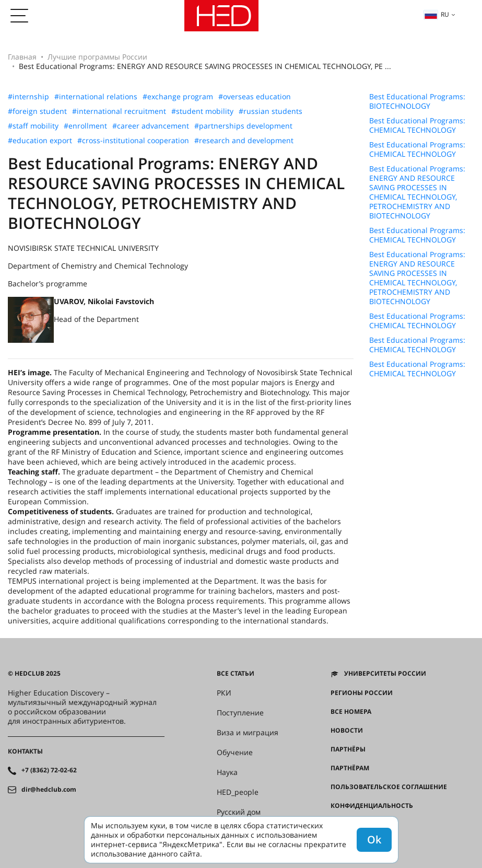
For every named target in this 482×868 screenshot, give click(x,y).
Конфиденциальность (372, 806)
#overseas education (255, 97)
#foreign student (37, 111)
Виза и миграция (248, 733)
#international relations (96, 97)
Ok (374, 840)
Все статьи (236, 674)
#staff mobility (33, 126)
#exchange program (178, 97)
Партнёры (348, 749)
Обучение (235, 753)
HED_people (238, 792)
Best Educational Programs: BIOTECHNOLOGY (417, 101)
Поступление (240, 713)
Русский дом (239, 812)
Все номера (351, 712)
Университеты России (385, 674)
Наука (227, 772)
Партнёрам (350, 768)
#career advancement (151, 126)
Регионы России (362, 693)
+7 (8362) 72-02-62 (49, 770)
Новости (347, 731)
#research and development (244, 141)
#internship (28, 97)
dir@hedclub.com (49, 790)
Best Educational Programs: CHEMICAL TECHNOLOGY (417, 125)
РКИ (224, 693)
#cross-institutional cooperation (133, 141)
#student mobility (202, 111)
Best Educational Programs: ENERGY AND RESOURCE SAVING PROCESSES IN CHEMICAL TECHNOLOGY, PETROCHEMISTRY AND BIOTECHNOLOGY (417, 192)
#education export (40, 141)
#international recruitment (119, 111)
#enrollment (85, 126)
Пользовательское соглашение (389, 787)
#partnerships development (243, 126)
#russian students (271, 111)
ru (437, 14)
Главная (22, 57)
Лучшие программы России (97, 57)
